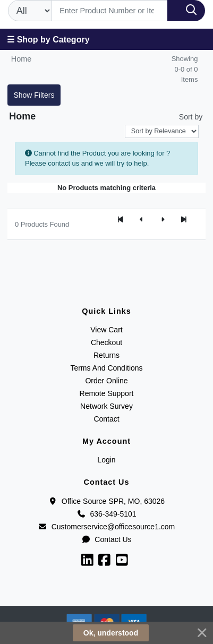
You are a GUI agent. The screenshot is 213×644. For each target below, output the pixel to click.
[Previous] (141, 220)
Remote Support (107, 393)
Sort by (191, 117)
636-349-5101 (106, 514)
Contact (106, 419)
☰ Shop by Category (48, 40)
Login (106, 460)
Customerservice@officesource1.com (107, 527)
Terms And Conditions (106, 368)
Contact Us (106, 539)
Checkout (106, 342)
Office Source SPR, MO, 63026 (106, 501)
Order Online (106, 381)
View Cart (106, 330)
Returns (106, 355)
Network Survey (106, 406)
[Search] (110, 11)
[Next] (163, 220)
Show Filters (34, 95)
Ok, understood (111, 633)
